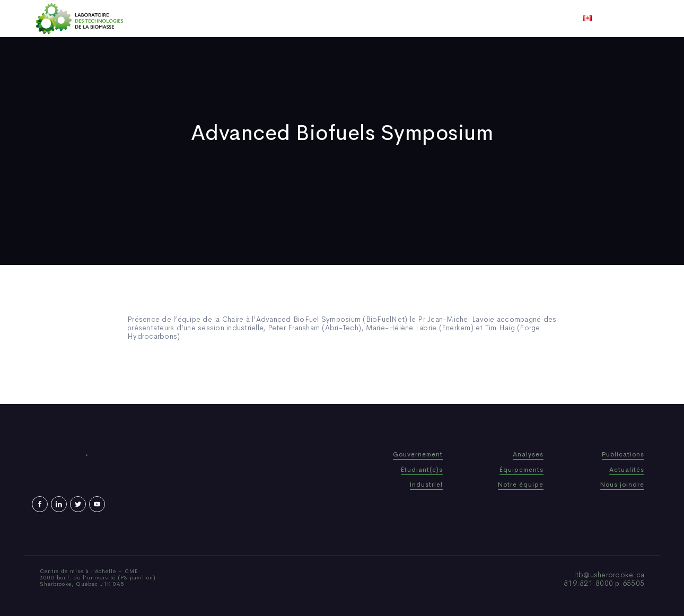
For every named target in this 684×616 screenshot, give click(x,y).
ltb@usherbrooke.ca (610, 575)
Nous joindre (474, 19)
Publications (327, 19)
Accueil (200, 19)
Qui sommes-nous (259, 19)
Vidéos (425, 19)
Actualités (382, 19)
